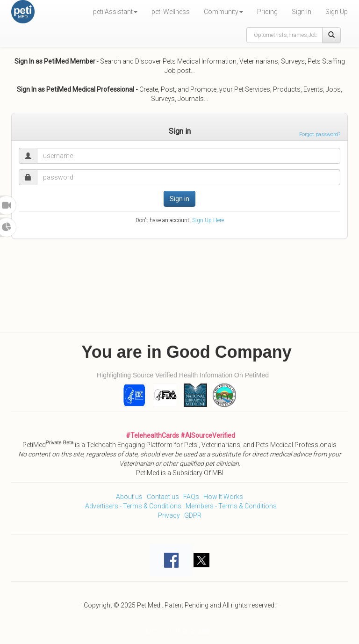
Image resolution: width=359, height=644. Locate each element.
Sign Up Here (208, 220)
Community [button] (223, 12)
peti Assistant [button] (115, 12)
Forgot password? (320, 134)
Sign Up (337, 12)
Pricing (267, 12)
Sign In (302, 12)
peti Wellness (171, 12)
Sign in (179, 199)
